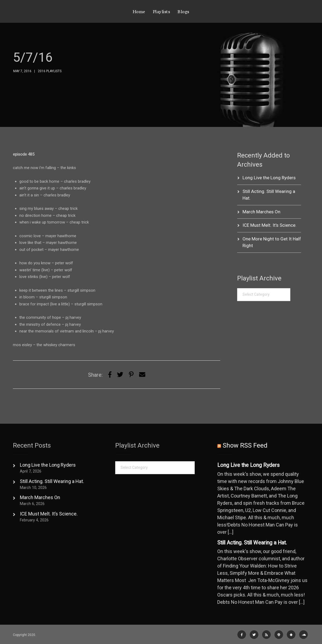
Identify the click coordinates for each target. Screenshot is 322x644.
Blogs (183, 11)
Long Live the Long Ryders (269, 178)
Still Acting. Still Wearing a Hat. (52, 481)
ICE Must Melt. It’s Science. (269, 225)
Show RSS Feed (245, 445)
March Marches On (261, 212)
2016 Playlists (50, 71)
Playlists (162, 11)
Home (139, 11)
